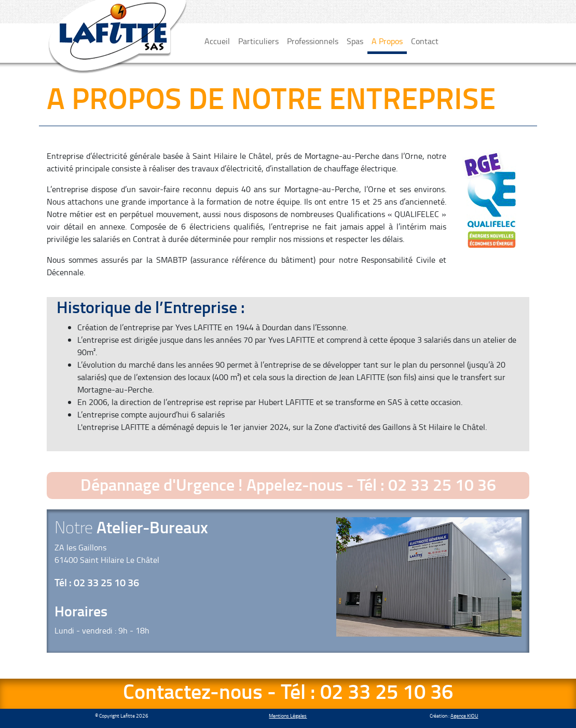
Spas (355, 41)
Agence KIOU (464, 716)
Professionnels (313, 41)
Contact (425, 41)
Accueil (217, 41)
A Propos (387, 41)
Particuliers (258, 41)
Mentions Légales (288, 716)
